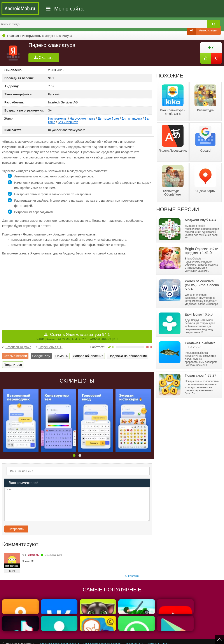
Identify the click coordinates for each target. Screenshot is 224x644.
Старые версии (15, 356)
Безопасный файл (17, 347)
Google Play (41, 356)
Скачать (44, 58)
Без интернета (68, 122)
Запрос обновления (88, 356)
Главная (13, 36)
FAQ (166, 638)
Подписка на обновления (128, 356)
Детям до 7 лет (108, 118)
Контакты (153, 638)
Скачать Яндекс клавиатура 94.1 (77, 337)
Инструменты (32, 36)
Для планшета (132, 118)
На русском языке (82, 118)
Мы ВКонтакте (134, 638)
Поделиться (13, 365)
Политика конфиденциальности (60, 638)
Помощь (62, 356)
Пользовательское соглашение (102, 638)
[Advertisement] (40, 290)
